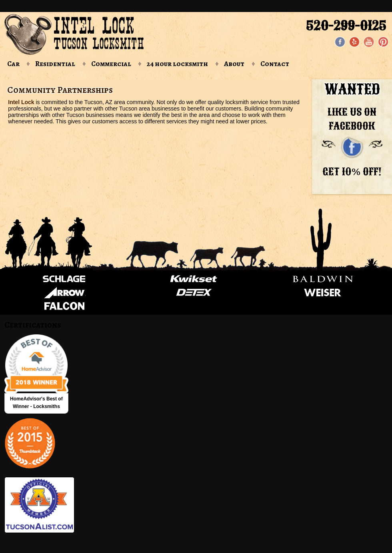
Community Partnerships (60, 90)
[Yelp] (354, 42)
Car (13, 64)
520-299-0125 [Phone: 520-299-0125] (346, 26)
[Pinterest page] (383, 42)
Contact (275, 64)
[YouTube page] (369, 42)
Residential (55, 64)
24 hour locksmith (177, 64)
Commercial (111, 64)
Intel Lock (21, 102)
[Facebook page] (340, 42)
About (234, 64)
